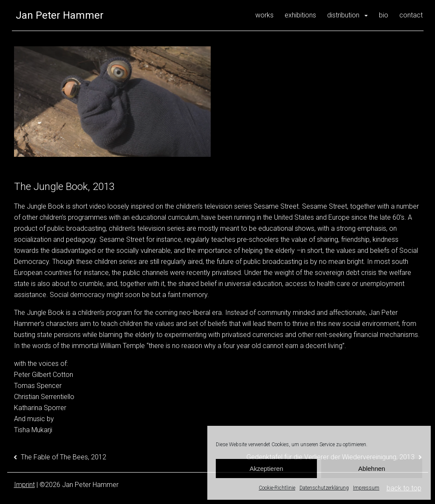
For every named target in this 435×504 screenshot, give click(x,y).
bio (384, 15)
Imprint (24, 485)
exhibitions (300, 15)
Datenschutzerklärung (324, 488)
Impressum (366, 488)
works (264, 15)
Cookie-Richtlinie (277, 488)
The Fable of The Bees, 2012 (64, 457)
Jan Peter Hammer (60, 15)
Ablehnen (371, 469)
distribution (343, 15)
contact (411, 15)
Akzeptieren (266, 469)
